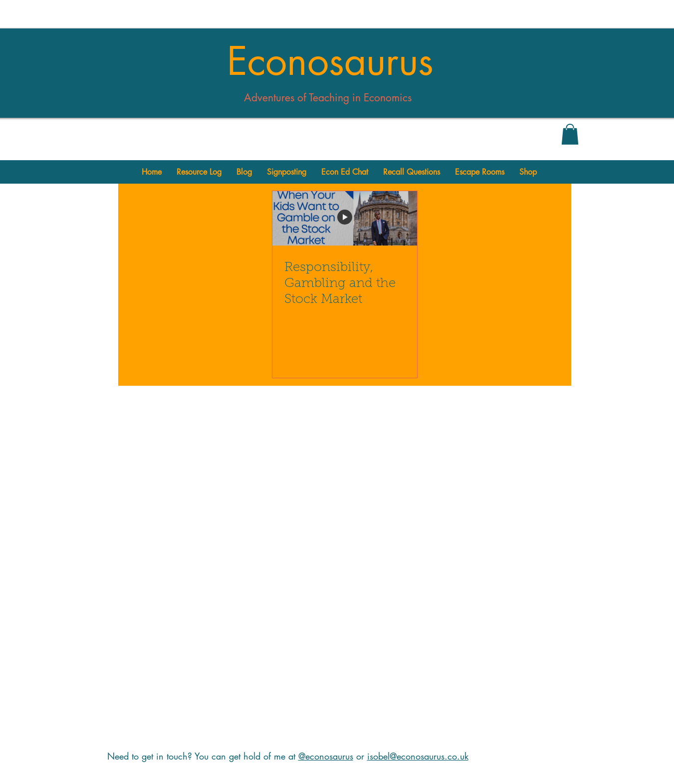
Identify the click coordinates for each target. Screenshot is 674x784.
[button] (570, 134)
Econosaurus (330, 61)
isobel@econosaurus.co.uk (418, 756)
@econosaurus (326, 756)
